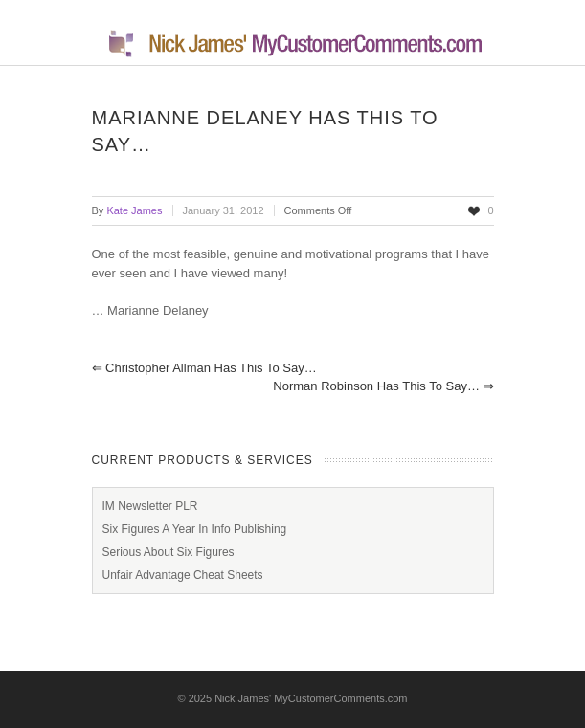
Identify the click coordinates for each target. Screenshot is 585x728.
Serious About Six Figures (169, 552)
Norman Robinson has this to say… (383, 386)
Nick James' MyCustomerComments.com (311, 698)
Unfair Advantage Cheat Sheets (183, 575)
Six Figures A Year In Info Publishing (195, 529)
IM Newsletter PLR (150, 506)
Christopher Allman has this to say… (204, 368)
